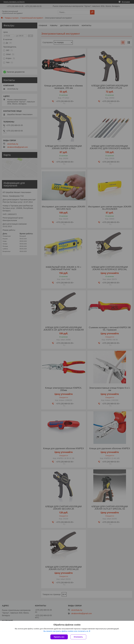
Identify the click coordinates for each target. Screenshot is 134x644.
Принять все (59, 637)
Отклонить (78, 637)
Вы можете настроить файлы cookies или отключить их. (66, 631)
